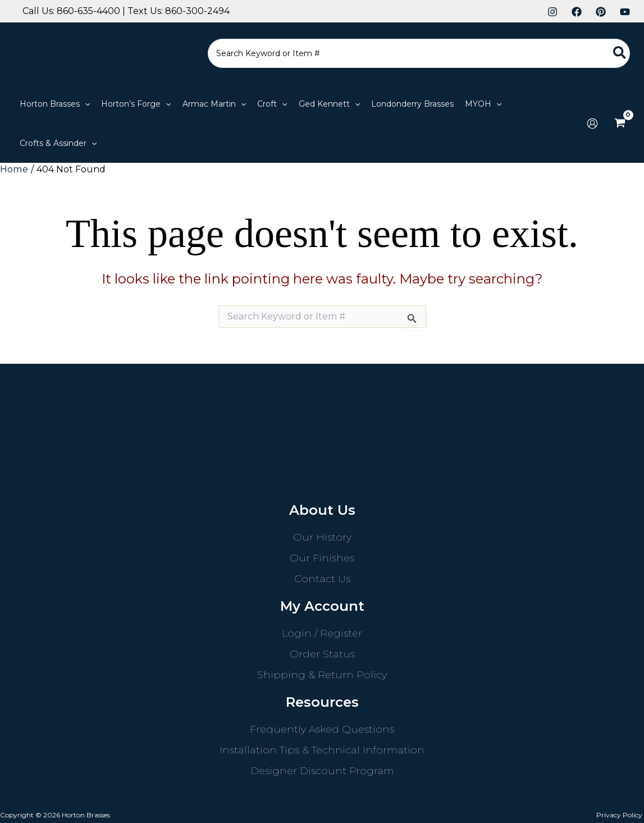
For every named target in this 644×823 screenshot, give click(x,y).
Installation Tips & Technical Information (322, 749)
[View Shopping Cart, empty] (620, 124)
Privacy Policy (621, 814)
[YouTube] (625, 12)
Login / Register (322, 633)
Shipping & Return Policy (322, 674)
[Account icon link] (592, 124)
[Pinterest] (601, 12)
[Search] (620, 53)
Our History (322, 537)
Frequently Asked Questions (322, 729)
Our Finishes (322, 557)
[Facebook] (577, 12)
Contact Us (322, 578)
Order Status (322, 653)
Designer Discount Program (322, 770)
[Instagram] (552, 12)
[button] (55, 104)
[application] (85, 104)
